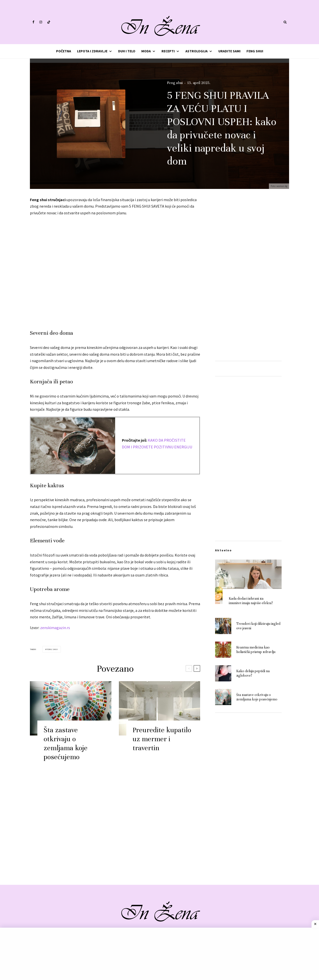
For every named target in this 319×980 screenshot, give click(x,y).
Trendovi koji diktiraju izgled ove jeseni (258, 626)
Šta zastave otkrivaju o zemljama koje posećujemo (66, 745)
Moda (146, 51)
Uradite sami (229, 51)
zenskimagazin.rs (55, 628)
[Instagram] (41, 22)
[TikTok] (49, 22)
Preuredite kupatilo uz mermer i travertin (162, 741)
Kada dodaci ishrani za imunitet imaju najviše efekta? (251, 601)
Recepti (168, 51)
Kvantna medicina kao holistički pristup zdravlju (256, 651)
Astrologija (197, 51)
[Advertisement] (115, 271)
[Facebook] (33, 22)
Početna (64, 51)
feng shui (52, 649)
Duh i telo (127, 51)
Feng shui (255, 51)
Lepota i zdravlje (92, 51)
